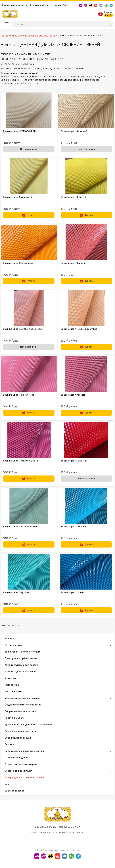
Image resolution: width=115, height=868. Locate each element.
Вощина (9, 638)
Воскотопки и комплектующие (23, 652)
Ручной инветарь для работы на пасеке (28, 724)
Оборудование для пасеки (20, 711)
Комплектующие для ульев (20, 672)
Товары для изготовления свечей (39, 35)
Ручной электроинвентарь (20, 731)
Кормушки (10, 678)
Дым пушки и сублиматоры (21, 658)
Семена (9, 744)
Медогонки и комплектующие (22, 698)
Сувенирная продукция (18, 771)
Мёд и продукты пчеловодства (23, 705)
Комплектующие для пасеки (21, 665)
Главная (5, 35)
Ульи (7, 784)
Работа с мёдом (14, 718)
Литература (12, 685)
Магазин (16, 35)
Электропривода (15, 791)
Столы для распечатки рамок (22, 764)
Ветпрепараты (13, 645)
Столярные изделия (17, 758)
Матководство (13, 691)
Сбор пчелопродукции (18, 738)
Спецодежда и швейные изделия (24, 751)
